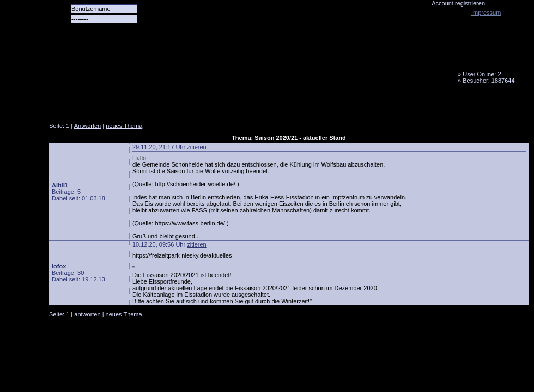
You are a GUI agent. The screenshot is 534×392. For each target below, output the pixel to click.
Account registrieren (458, 3)
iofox (59, 266)
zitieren (196, 147)
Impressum (486, 13)
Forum (199, 106)
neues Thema (124, 126)
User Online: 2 (482, 74)
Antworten (88, 126)
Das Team (156, 106)
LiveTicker (241, 106)
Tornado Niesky (289, 63)
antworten (87, 314)
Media (284, 106)
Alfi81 (60, 185)
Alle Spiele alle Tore (93, 106)
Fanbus (326, 106)
